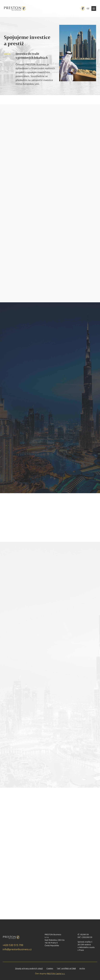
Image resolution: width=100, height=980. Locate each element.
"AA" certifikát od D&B (66, 968)
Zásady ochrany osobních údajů (29, 968)
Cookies (50, 968)
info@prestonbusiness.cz (17, 949)
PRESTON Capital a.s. (56, 974)
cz (88, 8)
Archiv (82, 968)
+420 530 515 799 (13, 945)
